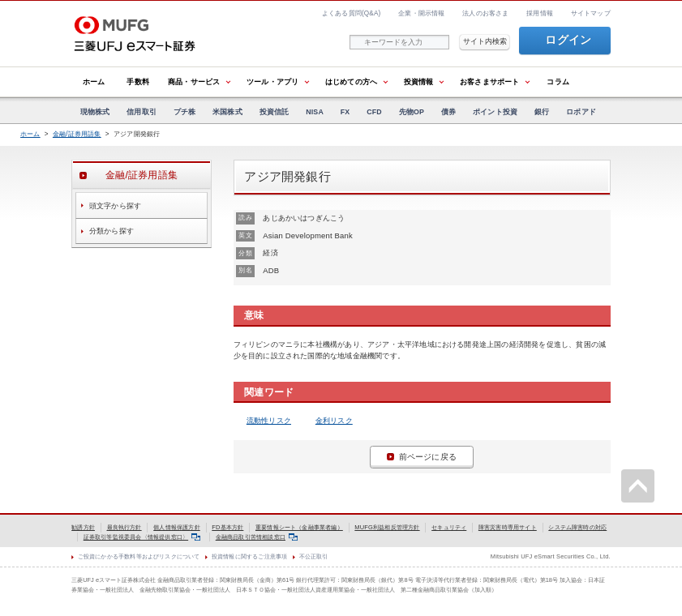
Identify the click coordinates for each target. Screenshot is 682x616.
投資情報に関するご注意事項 (249, 556)
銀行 (542, 112)
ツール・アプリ (272, 81)
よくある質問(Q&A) (352, 13)
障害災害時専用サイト (508, 527)
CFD (374, 112)
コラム (558, 81)
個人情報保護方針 (177, 527)
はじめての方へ (351, 81)
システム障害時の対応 (577, 527)
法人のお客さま (485, 13)
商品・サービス (194, 81)
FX (345, 112)
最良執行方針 (124, 527)
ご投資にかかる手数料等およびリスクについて (139, 556)
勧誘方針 (83, 527)
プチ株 (185, 112)
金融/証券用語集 (77, 134)
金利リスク (334, 420)
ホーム (94, 81)
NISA (315, 112)
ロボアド (581, 112)
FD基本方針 (227, 527)
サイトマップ (591, 13)
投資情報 (419, 81)
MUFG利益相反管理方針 (387, 527)
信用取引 (142, 112)
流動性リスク (269, 420)
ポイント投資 (495, 112)
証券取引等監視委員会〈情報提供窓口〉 (142, 537)
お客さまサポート (490, 81)
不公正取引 (314, 556)
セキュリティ (449, 527)
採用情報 (540, 13)
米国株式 (227, 112)
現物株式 (95, 112)
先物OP (412, 112)
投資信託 (275, 112)
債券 (448, 112)
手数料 (138, 81)
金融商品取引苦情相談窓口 (257, 537)
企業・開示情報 (421, 13)
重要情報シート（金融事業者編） (299, 527)
